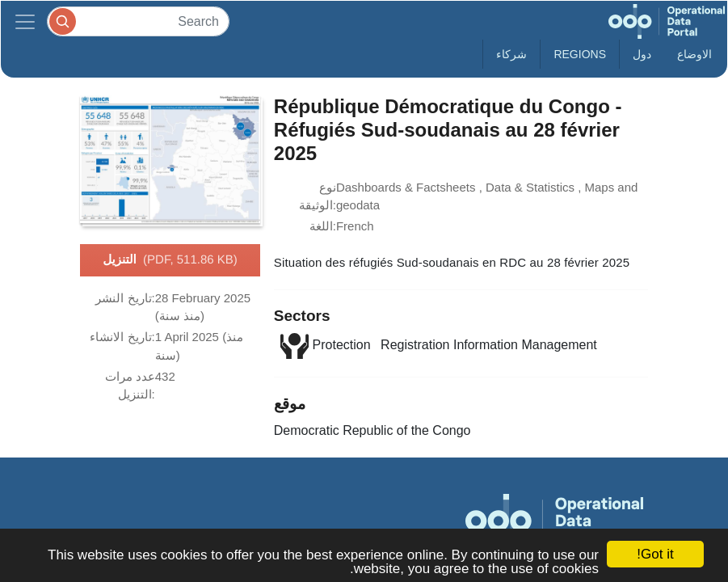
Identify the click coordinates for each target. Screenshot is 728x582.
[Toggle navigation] (25, 21)
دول (642, 54)
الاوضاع (694, 54)
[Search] (138, 21)
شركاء (511, 54)
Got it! (655, 554)
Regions (580, 54)
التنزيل (170, 260)
